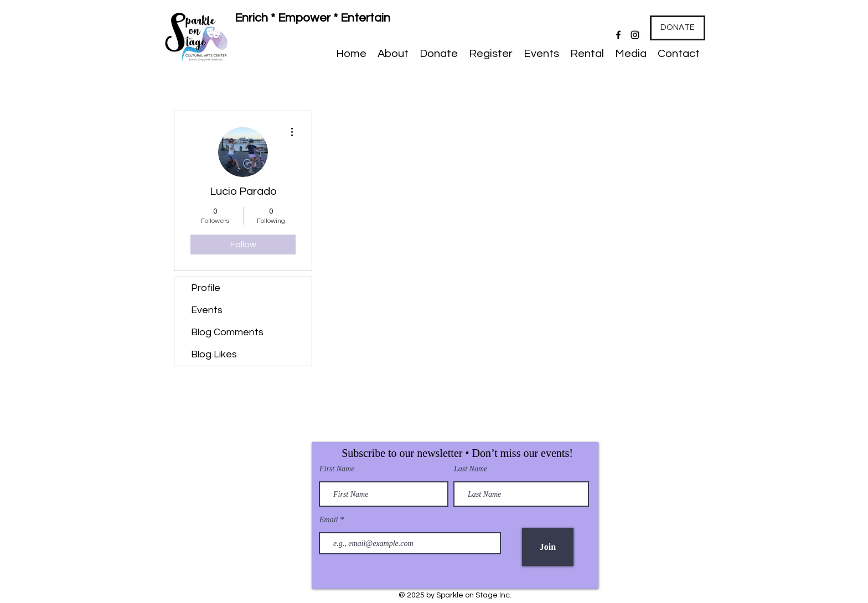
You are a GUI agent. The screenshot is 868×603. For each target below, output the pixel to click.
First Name (337, 469)
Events (207, 310)
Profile (206, 288)
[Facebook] (618, 35)
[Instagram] (635, 35)
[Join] (548, 547)
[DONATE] (678, 28)
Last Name (471, 469)
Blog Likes (214, 354)
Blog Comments (227, 332)
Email (330, 520)
